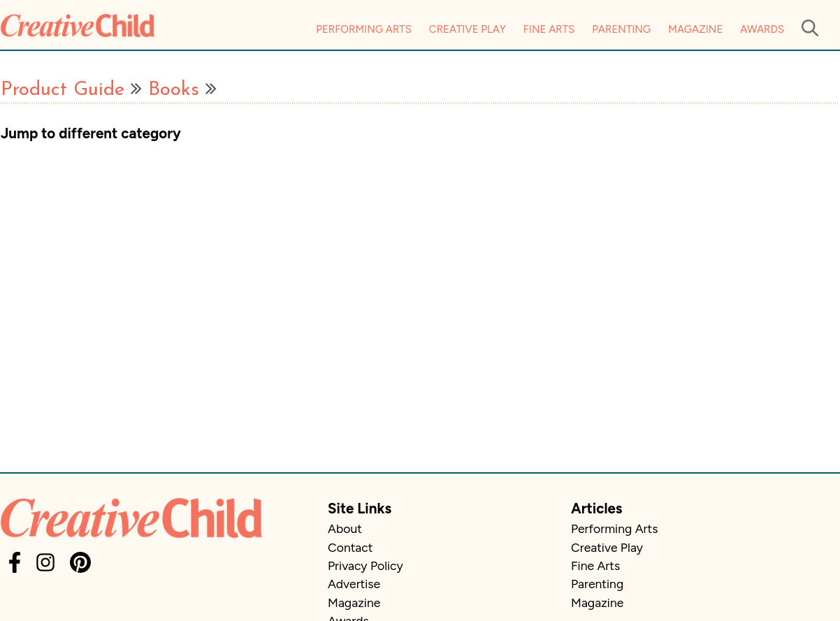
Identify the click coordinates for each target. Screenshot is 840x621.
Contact (350, 547)
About (345, 528)
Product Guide (63, 90)
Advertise (354, 584)
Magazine (695, 29)
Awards (762, 29)
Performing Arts (364, 29)
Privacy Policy (365, 565)
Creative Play (468, 29)
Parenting (621, 29)
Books (174, 90)
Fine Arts (549, 29)
